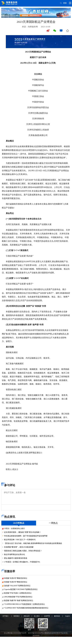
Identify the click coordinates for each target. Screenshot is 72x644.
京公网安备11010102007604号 (15, 633)
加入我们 (37, 616)
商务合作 (27, 616)
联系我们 (17, 616)
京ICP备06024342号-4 (36, 633)
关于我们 (5, 616)
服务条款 (57, 616)
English (67, 616)
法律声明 (47, 616)
